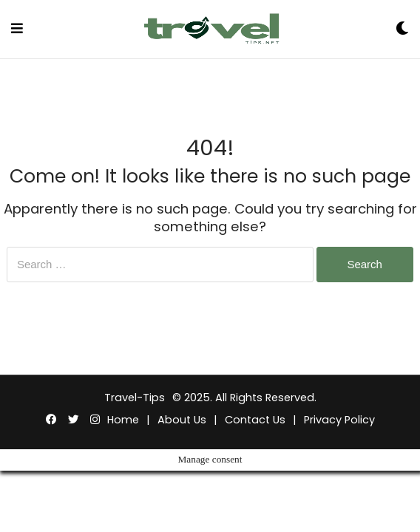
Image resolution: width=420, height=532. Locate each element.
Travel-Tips (135, 398)
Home (123, 420)
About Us (182, 420)
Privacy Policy (339, 420)
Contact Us (255, 420)
